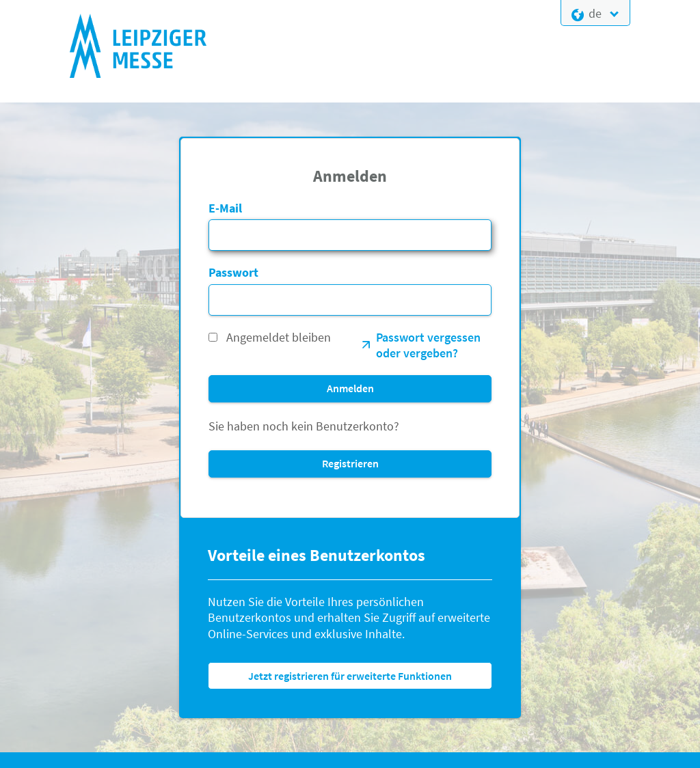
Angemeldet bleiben (279, 337)
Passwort (233, 272)
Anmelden (350, 388)
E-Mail (225, 208)
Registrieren (350, 463)
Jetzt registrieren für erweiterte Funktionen (350, 676)
